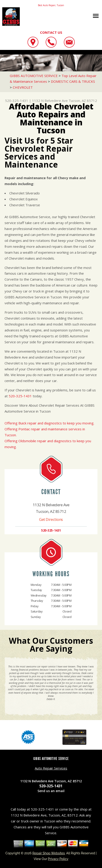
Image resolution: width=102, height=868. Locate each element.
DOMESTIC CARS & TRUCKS (73, 81)
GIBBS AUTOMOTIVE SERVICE (34, 76)
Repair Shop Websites (49, 853)
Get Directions (51, 519)
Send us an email (51, 791)
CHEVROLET (23, 87)
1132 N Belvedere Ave (50, 101)
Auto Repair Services (51, 768)
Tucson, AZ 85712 (83, 101)
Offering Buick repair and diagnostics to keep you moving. (49, 423)
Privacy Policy (58, 859)
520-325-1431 (17, 101)
